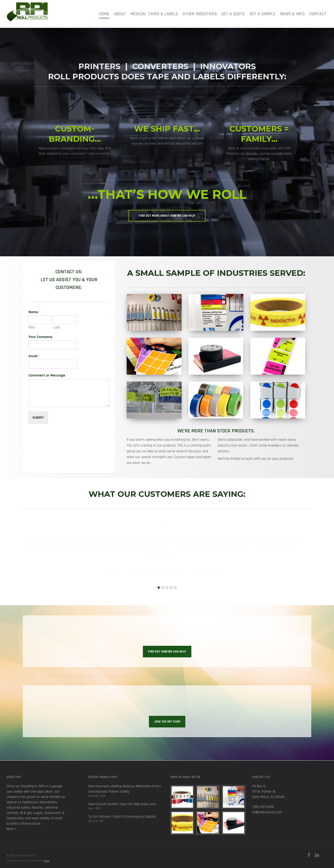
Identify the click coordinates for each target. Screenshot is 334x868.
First (32, 328)
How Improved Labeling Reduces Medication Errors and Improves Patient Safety (125, 789)
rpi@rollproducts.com (267, 812)
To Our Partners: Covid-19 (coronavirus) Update (122, 817)
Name (35, 312)
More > (11, 829)
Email (34, 356)
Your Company (40, 337)
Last (57, 328)
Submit (38, 418)
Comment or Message (48, 376)
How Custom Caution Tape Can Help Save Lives (122, 804)
